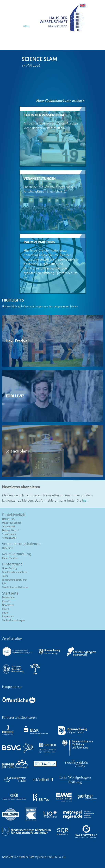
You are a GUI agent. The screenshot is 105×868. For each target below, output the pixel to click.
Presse (5, 609)
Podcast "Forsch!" (11, 530)
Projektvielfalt (14, 515)
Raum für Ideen (10, 558)
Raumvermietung (16, 554)
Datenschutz (9, 597)
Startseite (10, 594)
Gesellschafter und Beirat (15, 572)
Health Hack (9, 519)
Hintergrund (12, 564)
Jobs (4, 583)
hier (85, 500)
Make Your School (11, 523)
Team (5, 576)
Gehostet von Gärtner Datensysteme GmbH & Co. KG (34, 857)
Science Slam (9, 534)
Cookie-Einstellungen (13, 620)
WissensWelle (9, 538)
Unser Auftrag (9, 568)
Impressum (8, 616)
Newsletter (8, 605)
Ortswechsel (8, 526)
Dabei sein (8, 548)
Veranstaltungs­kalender (22, 544)
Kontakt (6, 601)
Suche (5, 613)
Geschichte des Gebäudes (15, 587)
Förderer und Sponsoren (15, 580)
